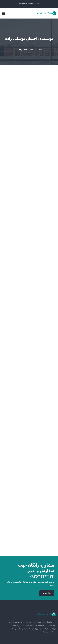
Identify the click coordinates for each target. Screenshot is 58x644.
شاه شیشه (14, 569)
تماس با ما (47, 421)
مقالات (49, 511)
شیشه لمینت (46, 488)
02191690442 (45, 539)
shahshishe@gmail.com (29, 3)
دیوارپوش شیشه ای (43, 506)
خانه (41, 49)
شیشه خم (48, 494)
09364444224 (43, 544)
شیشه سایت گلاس (44, 500)
